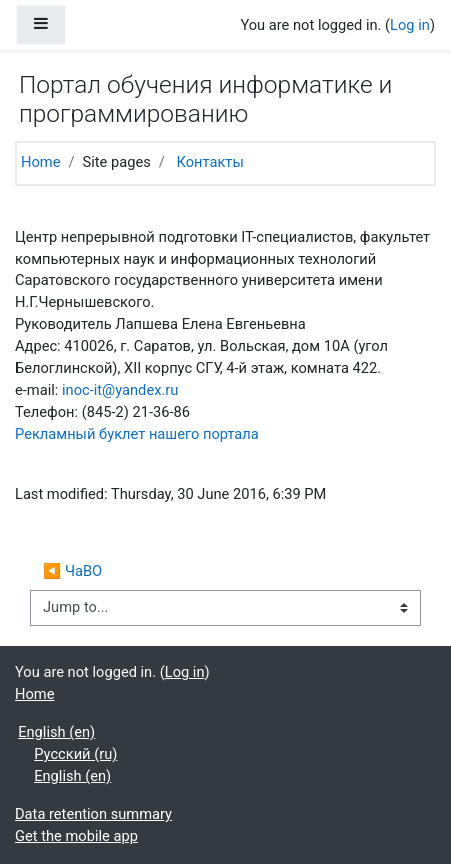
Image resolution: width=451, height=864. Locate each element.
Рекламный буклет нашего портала (137, 434)
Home (40, 162)
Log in (410, 25)
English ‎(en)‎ (56, 732)
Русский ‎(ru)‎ (75, 754)
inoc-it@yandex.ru (120, 390)
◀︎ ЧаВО (72, 571)
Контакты (209, 162)
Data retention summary (93, 814)
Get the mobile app (76, 836)
